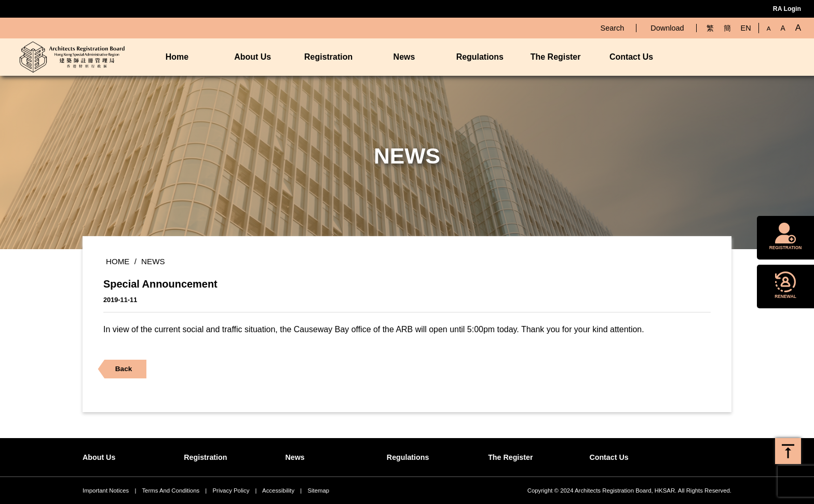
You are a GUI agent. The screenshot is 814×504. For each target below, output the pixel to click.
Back (120, 371)
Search (613, 28)
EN (746, 28)
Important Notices (106, 491)
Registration (328, 57)
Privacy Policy (231, 491)
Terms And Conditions (171, 491)
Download (667, 28)
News (404, 57)
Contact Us (631, 57)
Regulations (480, 57)
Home (177, 57)
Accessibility (278, 491)
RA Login (787, 9)
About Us (253, 57)
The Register (556, 57)
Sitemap (318, 491)
